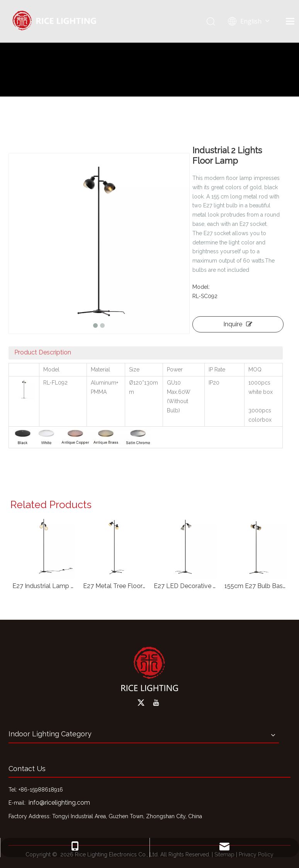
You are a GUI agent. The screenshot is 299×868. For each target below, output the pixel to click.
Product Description (43, 352)
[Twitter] (141, 703)
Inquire (238, 324)
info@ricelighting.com (59, 803)
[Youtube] (156, 703)
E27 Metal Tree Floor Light (115, 586)
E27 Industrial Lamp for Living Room (44, 586)
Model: (201, 287)
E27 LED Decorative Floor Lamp (185, 586)
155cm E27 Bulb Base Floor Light (256, 586)
